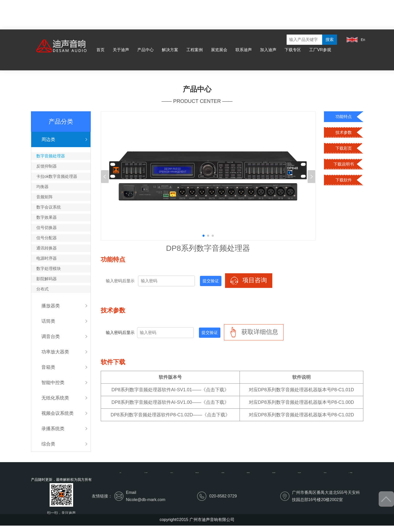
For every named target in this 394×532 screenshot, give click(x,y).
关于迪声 (121, 50)
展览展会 (219, 50)
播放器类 (51, 306)
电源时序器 (47, 258)
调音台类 (51, 336)
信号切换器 (47, 228)
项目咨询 (249, 281)
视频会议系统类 (58, 413)
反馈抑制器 (47, 166)
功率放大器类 (55, 352)
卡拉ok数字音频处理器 (57, 176)
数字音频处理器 (51, 156)
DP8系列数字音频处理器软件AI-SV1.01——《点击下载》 (170, 390)
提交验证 (211, 281)
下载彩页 (344, 148)
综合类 (48, 444)
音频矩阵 (44, 197)
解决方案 (170, 50)
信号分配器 (47, 238)
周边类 (48, 139)
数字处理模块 (49, 269)
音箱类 (48, 367)
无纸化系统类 (55, 398)
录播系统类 (53, 429)
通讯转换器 (47, 248)
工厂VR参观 (320, 50)
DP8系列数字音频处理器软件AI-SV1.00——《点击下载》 (170, 402)
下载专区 (293, 50)
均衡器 (42, 187)
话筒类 (48, 321)
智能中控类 (53, 383)
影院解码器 (47, 279)
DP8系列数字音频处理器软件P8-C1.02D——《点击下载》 (170, 415)
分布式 (42, 289)
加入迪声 (268, 50)
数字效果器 (47, 217)
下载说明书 (344, 164)
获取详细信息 (254, 332)
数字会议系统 (49, 207)
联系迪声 (244, 50)
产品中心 (145, 50)
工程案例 (195, 50)
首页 (100, 50)
